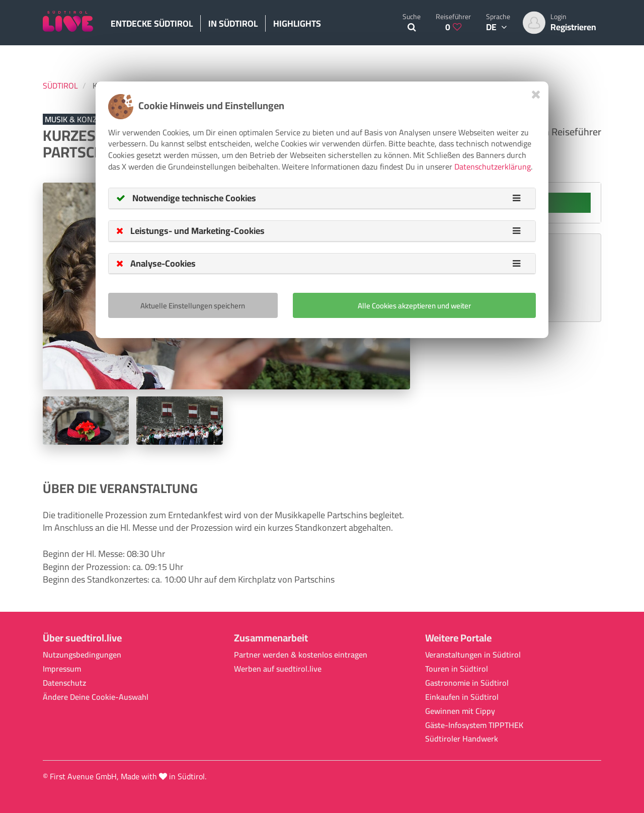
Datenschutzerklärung (493, 167)
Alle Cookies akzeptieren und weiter (414, 306)
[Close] (536, 94)
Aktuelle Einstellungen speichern (193, 306)
